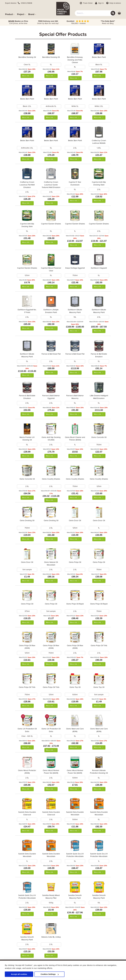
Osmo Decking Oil (27, 520)
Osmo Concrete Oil (99, 437)
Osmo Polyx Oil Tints (99, 646)
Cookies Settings (50, 974)
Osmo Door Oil (75, 520)
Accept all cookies (19, 974)
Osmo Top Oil (75, 687)
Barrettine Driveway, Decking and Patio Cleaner (75, 60)
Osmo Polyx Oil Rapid (75, 604)
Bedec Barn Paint (99, 57)
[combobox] (95, 13)
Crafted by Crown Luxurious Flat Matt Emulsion (27, 185)
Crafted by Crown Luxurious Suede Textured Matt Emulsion (51, 185)
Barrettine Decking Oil (27, 57)
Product (10, 14)
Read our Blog (108, 22)
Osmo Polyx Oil (75, 562)
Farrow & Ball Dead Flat (51, 354)
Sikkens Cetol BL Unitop (51, 937)
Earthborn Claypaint (99, 268)
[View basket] (119, 13)
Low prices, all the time (18, 22)
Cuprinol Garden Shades (51, 224)
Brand (32, 14)
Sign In (99, 3)
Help (113, 3)
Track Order (86, 3)
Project (21, 14)
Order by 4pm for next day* (48, 22)
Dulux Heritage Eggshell (75, 268)
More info (27, 76)
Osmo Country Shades (51, 479)
